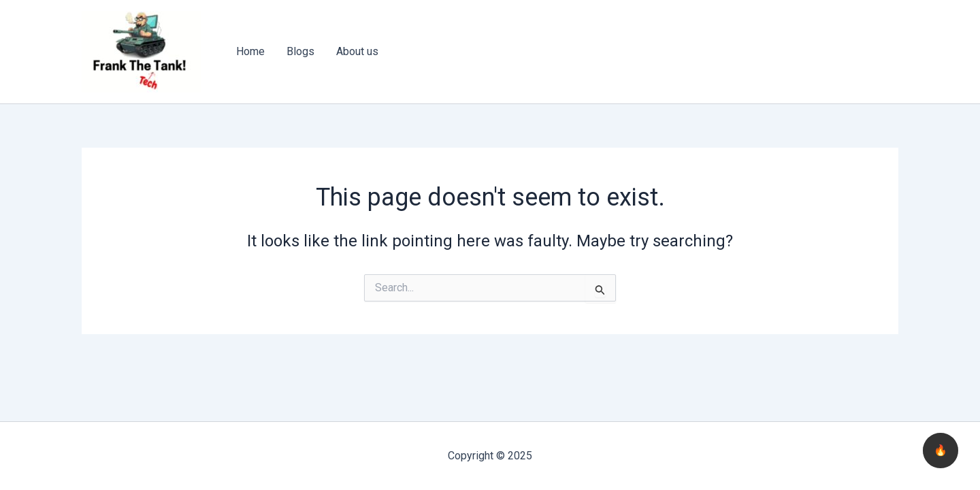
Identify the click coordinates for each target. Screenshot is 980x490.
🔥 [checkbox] (941, 450)
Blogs (300, 51)
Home (250, 51)
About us (357, 51)
